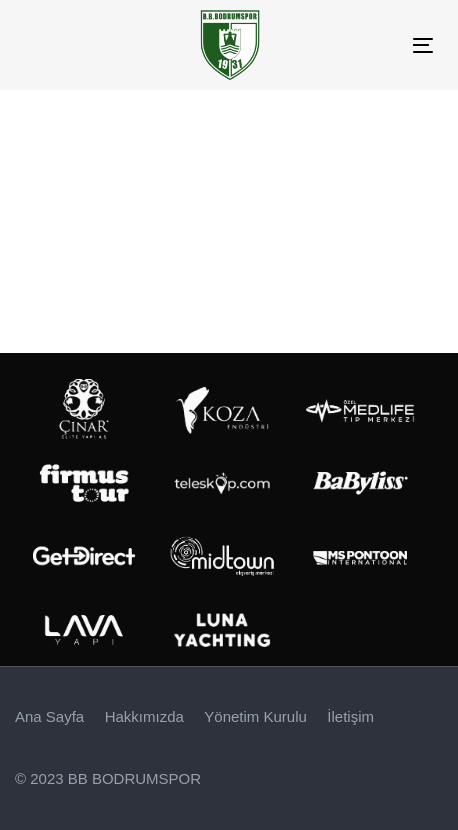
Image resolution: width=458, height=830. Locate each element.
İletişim (350, 716)
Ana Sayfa (49, 716)
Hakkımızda (144, 716)
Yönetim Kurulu (255, 716)
